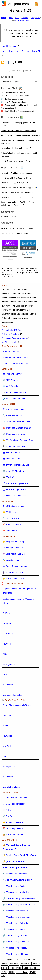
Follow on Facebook (11, 335)
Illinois (5, 727)
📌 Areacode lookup (12, 525)
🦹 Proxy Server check (13, 573)
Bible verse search (23, 20)
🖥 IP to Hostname (11, 453)
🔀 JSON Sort (9, 811)
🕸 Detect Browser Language (16, 567)
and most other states (12, 696)
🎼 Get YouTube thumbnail (15, 799)
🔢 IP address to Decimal (14, 435)
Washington (8, 686)
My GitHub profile (9, 343)
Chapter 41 (35, 18)
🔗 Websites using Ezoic (14, 887)
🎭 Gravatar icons (11, 561)
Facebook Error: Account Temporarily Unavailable (21, 136)
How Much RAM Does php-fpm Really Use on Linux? (19, 125)
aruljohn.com (19, 4)
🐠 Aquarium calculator (13, 823)
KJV (17, 18)
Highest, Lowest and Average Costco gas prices (19, 592)
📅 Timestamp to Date (13, 829)
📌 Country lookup (11, 532)
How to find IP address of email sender (17, 174)
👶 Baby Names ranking (14, 542)
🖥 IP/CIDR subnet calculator (16, 466)
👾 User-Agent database (14, 555)
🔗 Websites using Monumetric (17, 918)
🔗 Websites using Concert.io (16, 936)
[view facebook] (9, 63)
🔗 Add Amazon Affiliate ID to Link (18, 881)
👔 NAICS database (12, 387)
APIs (4, 973)
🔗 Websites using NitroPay (15, 912)
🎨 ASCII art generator (13, 836)
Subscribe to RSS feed (12, 331)
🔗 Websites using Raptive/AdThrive (19, 906)
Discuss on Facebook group (14, 339)
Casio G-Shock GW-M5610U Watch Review (19, 132)
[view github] (14, 63)
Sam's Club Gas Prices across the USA (20, 112)
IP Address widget (11, 352)
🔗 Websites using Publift (14, 930)
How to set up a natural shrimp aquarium (17, 198)
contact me (26, 965)
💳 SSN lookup (10, 513)
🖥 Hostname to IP (11, 460)
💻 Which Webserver (12, 478)
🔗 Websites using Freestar (15, 949)
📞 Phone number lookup (14, 447)
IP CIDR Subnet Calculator (15, 103)
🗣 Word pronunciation (13, 549)
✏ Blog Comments (8, 217)
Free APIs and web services (15, 365)
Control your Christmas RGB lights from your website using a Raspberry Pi (19, 205)
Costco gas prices (31, 969)
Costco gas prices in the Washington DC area (19, 602)
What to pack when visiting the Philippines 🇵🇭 (19, 189)
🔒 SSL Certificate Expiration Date (18, 441)
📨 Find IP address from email (16, 423)
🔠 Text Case (9, 817)
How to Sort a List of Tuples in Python (16, 162)
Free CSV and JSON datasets (16, 358)
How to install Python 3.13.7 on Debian (17, 179)
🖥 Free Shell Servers (13, 375)
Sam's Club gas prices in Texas (17, 706)
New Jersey (8, 635)
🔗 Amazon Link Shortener (15, 875)
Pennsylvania (9, 665)
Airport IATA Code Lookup (15, 94)
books (12, 973)
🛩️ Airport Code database (14, 393)
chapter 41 (36, 51)
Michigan (7, 624)
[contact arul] (20, 63)
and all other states (11, 788)
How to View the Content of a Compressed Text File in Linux (20, 143)
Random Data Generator (14, 100)
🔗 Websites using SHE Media (16, 955)
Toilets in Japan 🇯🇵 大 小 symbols (15, 184)
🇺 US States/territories (13, 507)
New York (7, 645)
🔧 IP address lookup (12, 416)
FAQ (25, 973)
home (4, 18)
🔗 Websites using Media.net (16, 943)
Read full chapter (10, 46)
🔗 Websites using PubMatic (16, 924)
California (7, 614)
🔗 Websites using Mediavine (16, 893)
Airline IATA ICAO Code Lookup (17, 97)
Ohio (5, 655)
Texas (5, 675)
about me (14, 965)
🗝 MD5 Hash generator (14, 805)
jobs (19, 973)
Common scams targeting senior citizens (17, 193)
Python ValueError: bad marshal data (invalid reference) (19, 155)
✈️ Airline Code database (14, 400)
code (12, 969)
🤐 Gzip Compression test (14, 579)
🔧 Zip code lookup (11, 519)
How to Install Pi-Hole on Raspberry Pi (16, 149)
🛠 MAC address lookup (14, 410)
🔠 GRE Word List (11, 381)
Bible (11, 18)
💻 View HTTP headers (13, 472)
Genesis (25, 18)
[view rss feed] (3, 63)
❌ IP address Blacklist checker (17, 429)
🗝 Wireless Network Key (14, 497)
